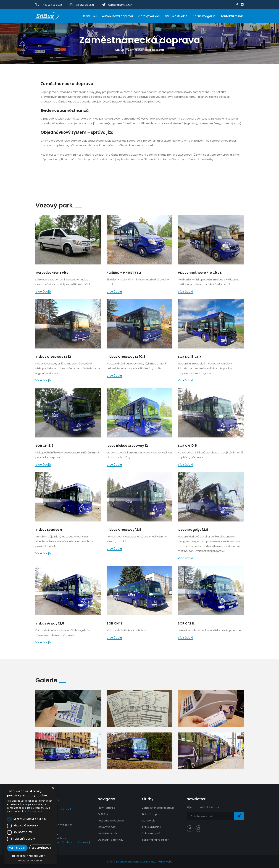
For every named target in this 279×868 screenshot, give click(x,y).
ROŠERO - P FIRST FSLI (124, 273)
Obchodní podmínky (110, 840)
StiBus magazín (204, 16)
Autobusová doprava (117, 16)
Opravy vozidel (149, 16)
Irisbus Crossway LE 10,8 (126, 357)
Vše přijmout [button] (17, 848)
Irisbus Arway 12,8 (50, 623)
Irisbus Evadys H (49, 530)
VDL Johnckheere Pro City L (200, 273)
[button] (30, 856)
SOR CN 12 (115, 623)
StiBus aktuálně (176, 16)
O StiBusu (90, 16)
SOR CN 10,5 (187, 446)
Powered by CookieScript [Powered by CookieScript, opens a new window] (30, 861)
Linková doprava (152, 814)
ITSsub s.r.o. (68, 842)
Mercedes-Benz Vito (52, 273)
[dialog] (30, 825)
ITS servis (83, 842)
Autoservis (149, 821)
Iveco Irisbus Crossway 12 (127, 446)
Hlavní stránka (106, 808)
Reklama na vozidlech (156, 840)
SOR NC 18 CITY (190, 357)
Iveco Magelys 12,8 (193, 530)
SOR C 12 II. (186, 623)
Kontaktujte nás (232, 16)
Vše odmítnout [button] (41, 848)
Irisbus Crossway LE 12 (53, 357)
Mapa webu (165, 862)
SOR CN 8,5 (44, 446)
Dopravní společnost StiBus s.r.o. (136, 862)
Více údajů (43, 292)
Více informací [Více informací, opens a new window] (34, 811)
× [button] (53, 789)
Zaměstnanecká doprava (158, 808)
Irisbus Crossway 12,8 (124, 530)
